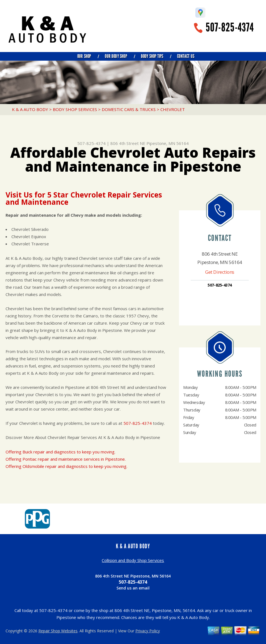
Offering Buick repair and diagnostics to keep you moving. (60, 452)
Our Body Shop (116, 56)
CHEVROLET (173, 109)
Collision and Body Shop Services (133, 560)
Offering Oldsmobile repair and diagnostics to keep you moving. (66, 466)
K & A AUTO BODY (30, 109)
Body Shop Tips (152, 56)
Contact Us (186, 56)
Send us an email (133, 588)
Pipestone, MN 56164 (168, 143)
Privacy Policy (148, 631)
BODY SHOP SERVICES (75, 109)
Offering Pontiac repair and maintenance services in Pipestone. (66, 459)
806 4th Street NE (128, 143)
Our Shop (84, 56)
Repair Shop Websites (58, 631)
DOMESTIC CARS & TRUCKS (129, 109)
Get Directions (220, 272)
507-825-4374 (230, 27)
